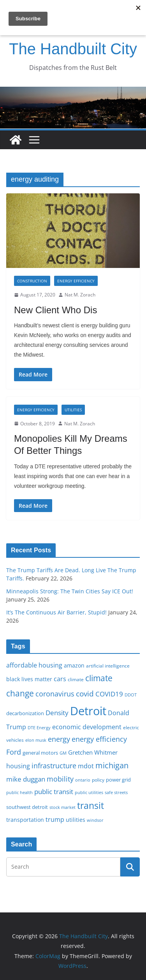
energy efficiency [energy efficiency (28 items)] (99, 739)
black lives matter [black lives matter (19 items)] (29, 679)
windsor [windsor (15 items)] (95, 820)
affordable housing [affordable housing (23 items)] (34, 665)
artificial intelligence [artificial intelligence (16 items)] (108, 666)
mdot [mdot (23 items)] (86, 766)
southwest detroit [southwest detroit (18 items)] (27, 807)
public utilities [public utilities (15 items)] (89, 792)
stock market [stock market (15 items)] (62, 807)
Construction (32, 281)
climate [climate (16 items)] (76, 679)
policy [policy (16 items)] (98, 780)
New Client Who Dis (55, 310)
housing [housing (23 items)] (18, 766)
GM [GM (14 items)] (63, 753)
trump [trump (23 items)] (55, 819)
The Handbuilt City (73, 49)
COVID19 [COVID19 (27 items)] (109, 694)
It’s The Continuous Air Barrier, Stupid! (56, 612)
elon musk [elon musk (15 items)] (36, 740)
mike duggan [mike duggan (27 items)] (26, 779)
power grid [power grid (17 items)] (118, 780)
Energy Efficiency (76, 281)
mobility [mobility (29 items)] (60, 779)
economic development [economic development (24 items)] (87, 727)
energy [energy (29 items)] (59, 739)
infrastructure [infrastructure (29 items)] (54, 766)
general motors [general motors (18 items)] (40, 753)
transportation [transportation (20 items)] (25, 820)
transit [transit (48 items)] (91, 805)
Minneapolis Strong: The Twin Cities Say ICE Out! (70, 591)
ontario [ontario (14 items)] (83, 780)
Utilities (73, 410)
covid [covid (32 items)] (85, 694)
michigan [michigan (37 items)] (112, 765)
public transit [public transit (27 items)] (54, 792)
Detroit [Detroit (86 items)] (88, 711)
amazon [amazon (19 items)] (74, 665)
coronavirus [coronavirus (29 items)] (55, 694)
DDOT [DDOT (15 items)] (131, 695)
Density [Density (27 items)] (57, 713)
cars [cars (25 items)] (60, 679)
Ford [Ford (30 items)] (14, 752)
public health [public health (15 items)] (19, 792)
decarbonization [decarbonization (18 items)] (25, 713)
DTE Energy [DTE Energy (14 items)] (39, 728)
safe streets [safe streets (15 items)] (116, 792)
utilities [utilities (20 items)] (76, 820)
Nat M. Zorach (80, 295)
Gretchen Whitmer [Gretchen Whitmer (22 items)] (93, 752)
